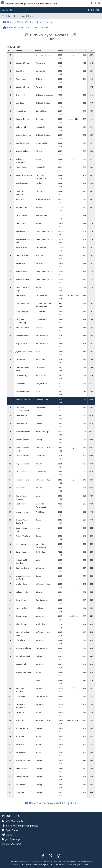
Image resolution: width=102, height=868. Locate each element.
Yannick (43, 861)
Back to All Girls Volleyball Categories (29, 22)
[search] (98, 10)
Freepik (49, 861)
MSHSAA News (13, 844)
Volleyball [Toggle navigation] (18, 16)
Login (91, 10)
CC (39, 861)
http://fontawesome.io (84, 861)
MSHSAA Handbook (16, 821)
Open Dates (12, 830)
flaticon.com (28, 861)
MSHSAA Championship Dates (20, 826)
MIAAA (9, 835)
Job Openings (13, 839)
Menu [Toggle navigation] (8, 10)
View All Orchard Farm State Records (29, 27)
